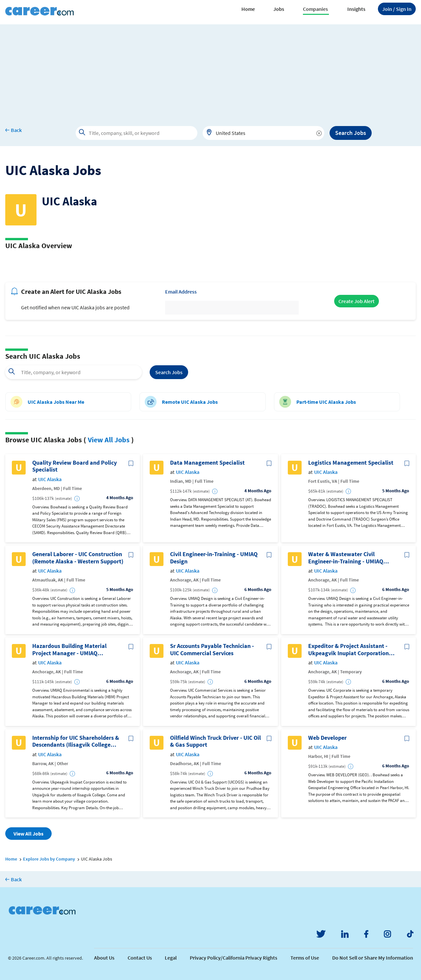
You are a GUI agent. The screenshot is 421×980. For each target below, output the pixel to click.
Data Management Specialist (207, 463)
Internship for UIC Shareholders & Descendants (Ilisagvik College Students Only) (76, 741)
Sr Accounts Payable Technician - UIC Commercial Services (212, 649)
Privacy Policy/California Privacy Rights (234, 958)
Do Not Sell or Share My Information (373, 958)
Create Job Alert (357, 301)
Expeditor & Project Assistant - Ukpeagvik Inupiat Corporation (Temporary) (348, 649)
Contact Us (140, 958)
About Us (104, 958)
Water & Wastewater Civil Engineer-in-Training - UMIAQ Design (346, 558)
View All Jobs (109, 440)
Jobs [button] (279, 9)
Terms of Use (305, 958)
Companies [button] (315, 9)
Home (248, 9)
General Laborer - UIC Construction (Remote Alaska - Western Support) (78, 558)
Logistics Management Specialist (351, 463)
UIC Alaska (50, 479)
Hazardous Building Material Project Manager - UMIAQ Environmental (69, 649)
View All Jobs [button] (28, 834)
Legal (171, 958)
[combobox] (263, 133)
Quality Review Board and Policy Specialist (74, 466)
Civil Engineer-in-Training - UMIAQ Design (214, 558)
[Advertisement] (210, 70)
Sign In (397, 9)
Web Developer (327, 738)
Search (169, 372)
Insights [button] (356, 9)
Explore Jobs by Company (49, 859)
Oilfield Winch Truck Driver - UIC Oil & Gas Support (215, 741)
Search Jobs (351, 133)
